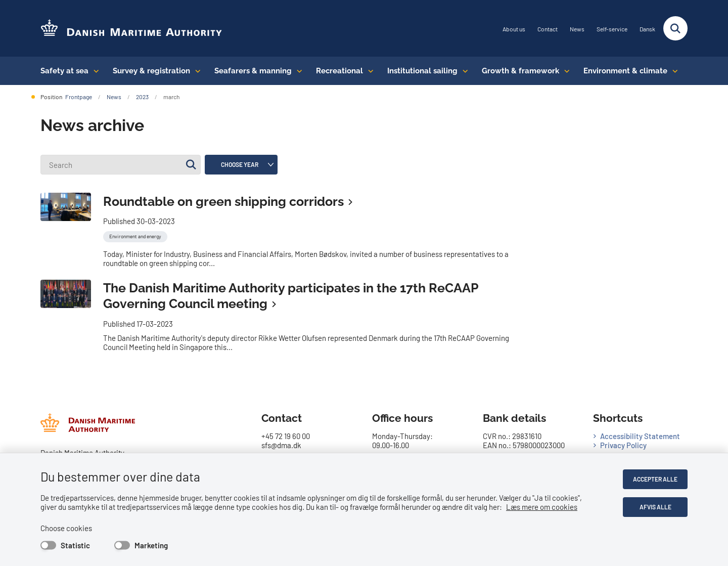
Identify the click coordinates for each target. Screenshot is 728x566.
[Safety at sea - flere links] (94, 71)
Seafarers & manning (253, 71)
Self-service (612, 29)
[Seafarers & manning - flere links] (297, 71)
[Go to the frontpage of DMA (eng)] (131, 29)
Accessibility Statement (640, 436)
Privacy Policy (623, 445)
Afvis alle (655, 507)
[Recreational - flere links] (368, 71)
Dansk (647, 29)
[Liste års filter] (241, 165)
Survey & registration (151, 71)
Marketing (151, 545)
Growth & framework (520, 71)
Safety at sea (64, 71)
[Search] (121, 165)
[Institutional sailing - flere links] (463, 71)
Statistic (75, 545)
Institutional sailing (422, 71)
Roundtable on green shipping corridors (223, 201)
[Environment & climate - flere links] (673, 71)
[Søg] (191, 165)
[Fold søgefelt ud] (675, 28)
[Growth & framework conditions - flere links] (564, 71)
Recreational (339, 71)
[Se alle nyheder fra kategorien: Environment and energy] (136, 235)
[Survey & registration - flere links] (195, 71)
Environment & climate (625, 71)
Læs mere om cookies (542, 507)
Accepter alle (655, 479)
